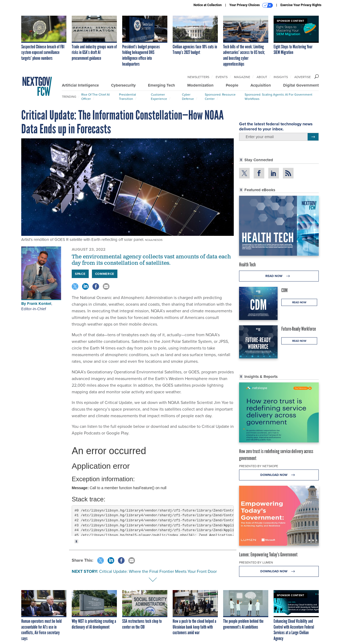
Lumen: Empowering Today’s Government (268, 555)
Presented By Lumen (256, 562)
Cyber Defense (188, 97)
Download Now (279, 475)
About (262, 77)
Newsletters (198, 77)
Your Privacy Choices (251, 5)
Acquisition (261, 85)
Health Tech (247, 265)
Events (222, 77)
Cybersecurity (123, 85)
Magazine (242, 77)
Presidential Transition (127, 97)
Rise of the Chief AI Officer (95, 97)
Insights (281, 77)
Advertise (303, 77)
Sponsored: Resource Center (220, 97)
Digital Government (301, 85)
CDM (284, 290)
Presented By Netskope (259, 466)
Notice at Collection (207, 5)
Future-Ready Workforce (299, 329)
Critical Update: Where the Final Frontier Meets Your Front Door (158, 571)
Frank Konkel (39, 304)
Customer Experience (159, 97)
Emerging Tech (161, 85)
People (232, 85)
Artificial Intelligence (80, 85)
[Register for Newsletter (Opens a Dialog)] (313, 137)
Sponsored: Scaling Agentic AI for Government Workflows (279, 97)
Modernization (200, 85)
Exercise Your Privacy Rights (301, 5)
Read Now (279, 276)
